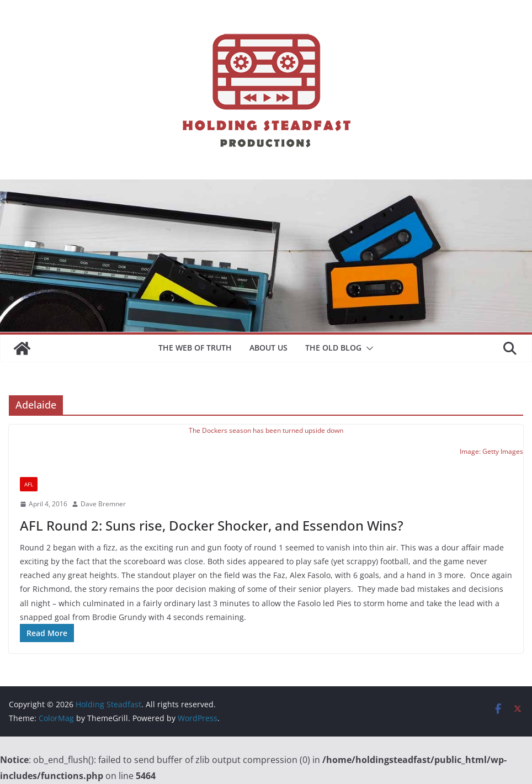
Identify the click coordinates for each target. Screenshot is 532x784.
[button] (368, 348)
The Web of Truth (195, 348)
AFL (29, 484)
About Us (268, 348)
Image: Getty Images (491, 451)
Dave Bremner (103, 504)
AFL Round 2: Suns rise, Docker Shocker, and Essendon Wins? (212, 525)
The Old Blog (333, 348)
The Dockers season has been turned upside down (266, 430)
